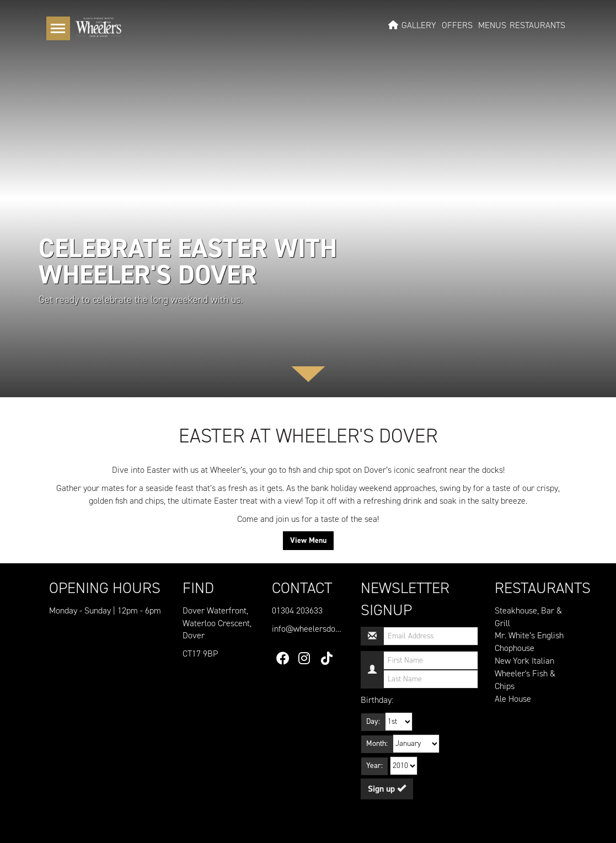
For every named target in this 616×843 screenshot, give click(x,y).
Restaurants (537, 25)
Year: (374, 765)
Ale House (513, 699)
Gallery (419, 25)
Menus (492, 25)
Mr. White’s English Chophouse (529, 642)
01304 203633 (297, 610)
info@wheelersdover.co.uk (320, 629)
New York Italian (524, 661)
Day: (373, 721)
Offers (457, 25)
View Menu (308, 540)
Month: (377, 743)
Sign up (387, 789)
